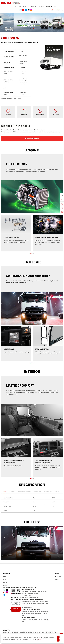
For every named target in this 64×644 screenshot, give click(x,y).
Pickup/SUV (58, 576)
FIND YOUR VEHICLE (32, 138)
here (39, 640)
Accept (59, 637)
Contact (5, 585)
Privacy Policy (7, 630)
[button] (31, 29)
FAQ (61, 6)
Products (57, 574)
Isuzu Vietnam (7, 574)
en (58, 10)
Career (5, 582)
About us (6, 576)
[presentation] (5, 22)
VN (62, 10)
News (56, 6)
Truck (57, 579)
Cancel (59, 640)
